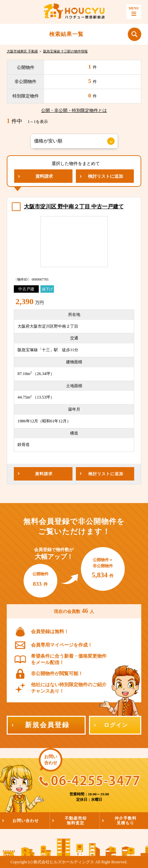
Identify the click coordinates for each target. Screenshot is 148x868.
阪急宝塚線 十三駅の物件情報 (66, 51)
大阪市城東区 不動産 (22, 51)
